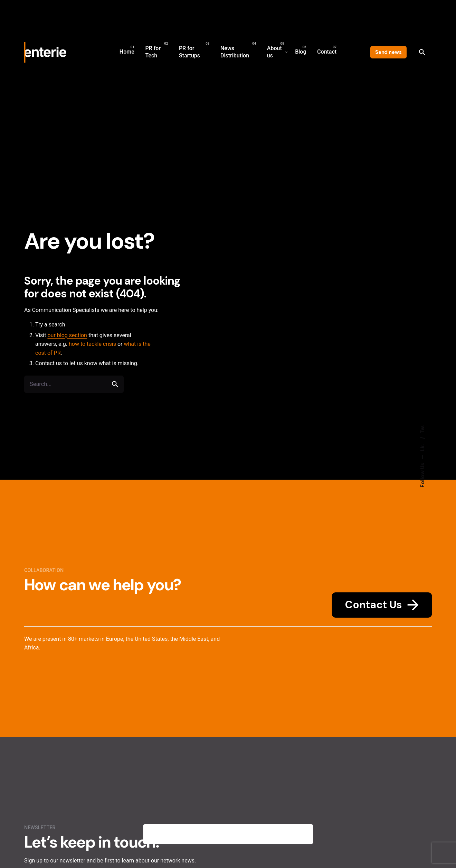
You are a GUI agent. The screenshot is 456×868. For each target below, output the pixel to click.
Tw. (422, 429)
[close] (302, 834)
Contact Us (382, 605)
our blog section (67, 335)
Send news (388, 52)
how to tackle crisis (92, 344)
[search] (115, 384)
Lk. (422, 447)
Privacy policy (274, 834)
